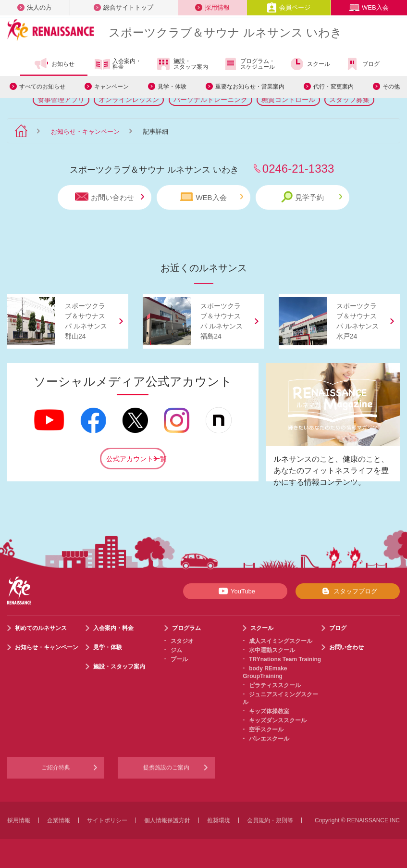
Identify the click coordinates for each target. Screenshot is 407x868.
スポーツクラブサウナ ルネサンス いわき (225, 32)
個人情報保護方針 (167, 820)
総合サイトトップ (123, 7)
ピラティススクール (275, 685)
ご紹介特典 (56, 767)
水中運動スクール (272, 650)
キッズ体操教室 (269, 711)
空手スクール (266, 730)
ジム (176, 650)
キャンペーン (111, 87)
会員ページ (289, 7)
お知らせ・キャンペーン (85, 132)
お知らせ (54, 64)
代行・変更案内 (333, 87)
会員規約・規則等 (270, 820)
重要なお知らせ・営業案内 (250, 87)
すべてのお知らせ (42, 87)
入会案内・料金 (118, 64)
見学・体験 (172, 87)
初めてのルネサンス (41, 628)
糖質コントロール (288, 100)
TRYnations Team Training (285, 659)
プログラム (186, 628)
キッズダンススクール (278, 720)
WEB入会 (369, 7)
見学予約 (312, 197)
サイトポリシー (107, 820)
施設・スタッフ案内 (182, 64)
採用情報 (212, 7)
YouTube (235, 591)
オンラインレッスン (129, 100)
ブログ (362, 64)
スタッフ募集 (349, 100)
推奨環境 (219, 820)
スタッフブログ (348, 591)
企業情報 (59, 820)
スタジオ (182, 641)
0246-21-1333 (298, 169)
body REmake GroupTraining (265, 672)
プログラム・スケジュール (249, 64)
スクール (310, 64)
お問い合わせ (110, 197)
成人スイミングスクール (281, 641)
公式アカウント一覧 (136, 459)
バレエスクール (269, 739)
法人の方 (35, 7)
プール (179, 659)
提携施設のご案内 (166, 767)
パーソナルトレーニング (210, 100)
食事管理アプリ (61, 100)
